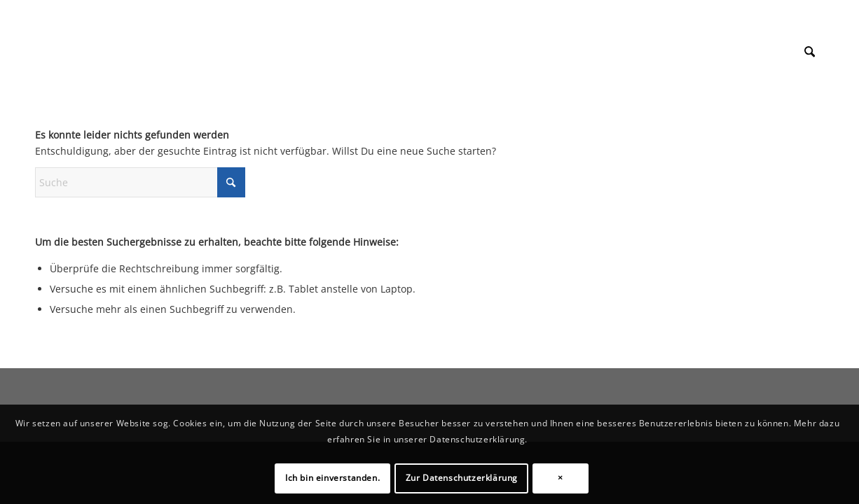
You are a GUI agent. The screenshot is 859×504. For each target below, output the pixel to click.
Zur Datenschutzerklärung (462, 478)
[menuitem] (810, 52)
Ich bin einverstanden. (332, 478)
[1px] (35, 38)
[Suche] (810, 52)
